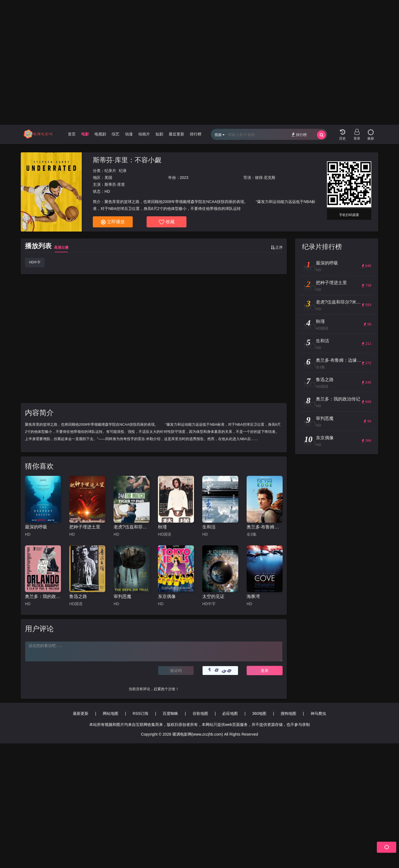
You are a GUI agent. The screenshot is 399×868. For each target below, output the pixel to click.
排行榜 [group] (196, 134)
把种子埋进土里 (85, 527)
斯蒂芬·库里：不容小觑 (127, 160)
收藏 (167, 222)
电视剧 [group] (100, 134)
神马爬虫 (318, 713)
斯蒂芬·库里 (115, 184)
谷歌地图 (200, 713)
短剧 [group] (159, 134)
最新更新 (81, 713)
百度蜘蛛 (170, 713)
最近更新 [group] (177, 134)
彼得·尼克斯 (265, 178)
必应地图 (230, 713)
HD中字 (35, 262)
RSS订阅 (141, 713)
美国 (108, 178)
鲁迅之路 (78, 596)
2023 (184, 178)
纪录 (123, 171)
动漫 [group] (129, 134)
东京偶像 (167, 596)
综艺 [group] (116, 134)
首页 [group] (72, 134)
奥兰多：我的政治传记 (43, 596)
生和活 (209, 527)
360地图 (259, 713)
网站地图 (111, 713)
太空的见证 (213, 596)
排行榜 (299, 134)
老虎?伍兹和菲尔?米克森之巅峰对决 (132, 527)
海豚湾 (253, 596)
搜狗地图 (288, 713)
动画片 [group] (144, 134)
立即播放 (113, 222)
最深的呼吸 (36, 527)
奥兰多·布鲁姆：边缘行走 (265, 527)
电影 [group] (85, 134)
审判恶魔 (122, 596)
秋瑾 (162, 527)
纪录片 (110, 171)
